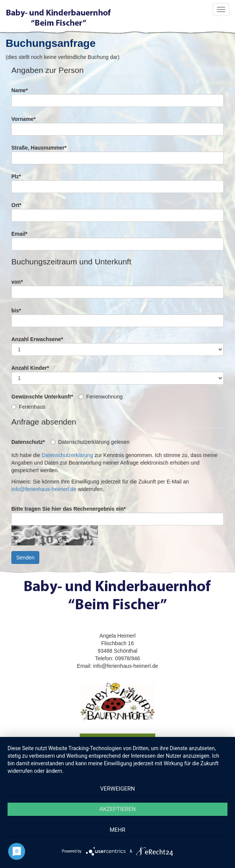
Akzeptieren (117, 809)
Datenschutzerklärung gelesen (90, 442)
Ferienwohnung (101, 397)
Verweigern (117, 789)
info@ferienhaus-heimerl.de (44, 489)
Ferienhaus (28, 407)
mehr (117, 830)
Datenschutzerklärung (67, 455)
